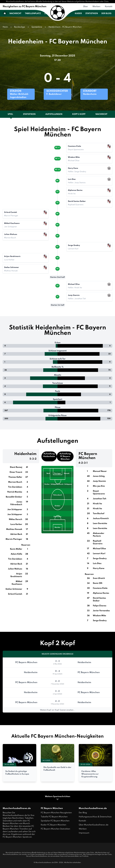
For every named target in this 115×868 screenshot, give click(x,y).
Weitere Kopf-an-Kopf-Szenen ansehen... (57, 710)
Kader (78, 13)
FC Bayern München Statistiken (55, 829)
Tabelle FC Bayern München (54, 817)
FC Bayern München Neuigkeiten (56, 813)
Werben (96, 7)
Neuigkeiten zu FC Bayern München (25, 7)
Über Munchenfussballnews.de (94, 825)
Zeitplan (49, 13)
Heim (5, 27)
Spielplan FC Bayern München (55, 821)
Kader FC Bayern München (53, 825)
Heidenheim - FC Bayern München (65, 27)
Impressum (84, 833)
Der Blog (106, 13)
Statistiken (92, 13)
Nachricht (15, 13)
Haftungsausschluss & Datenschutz (95, 817)
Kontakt (109, 7)
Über (86, 7)
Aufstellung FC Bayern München (65, 456)
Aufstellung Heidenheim (49, 455)
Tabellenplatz (33, 13)
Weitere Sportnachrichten (58, 798)
